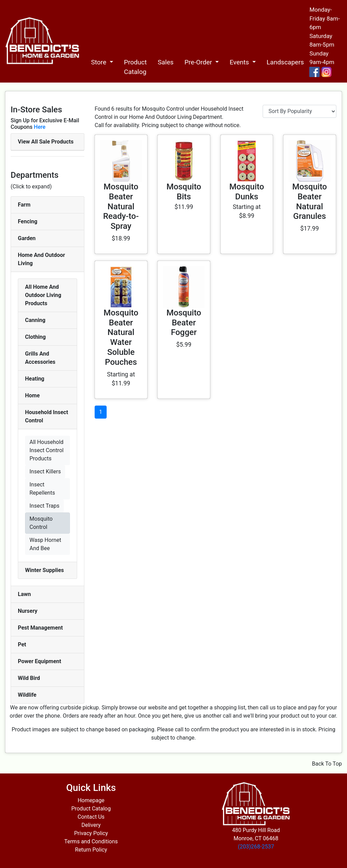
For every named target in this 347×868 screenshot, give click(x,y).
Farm (24, 205)
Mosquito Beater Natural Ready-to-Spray (121, 206)
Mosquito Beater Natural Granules (309, 201)
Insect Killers (45, 472)
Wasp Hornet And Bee (45, 544)
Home (32, 395)
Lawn (24, 594)
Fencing (28, 221)
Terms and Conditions (91, 841)
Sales (166, 62)
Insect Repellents (42, 489)
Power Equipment (39, 661)
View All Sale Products (46, 142)
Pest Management (40, 628)
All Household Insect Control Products (46, 450)
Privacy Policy (91, 833)
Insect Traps (44, 506)
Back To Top (327, 764)
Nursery (28, 611)
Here (40, 127)
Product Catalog (135, 67)
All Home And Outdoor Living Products (43, 295)
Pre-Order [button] (199, 62)
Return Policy (91, 850)
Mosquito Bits (184, 192)
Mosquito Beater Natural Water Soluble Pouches (121, 337)
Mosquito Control (41, 523)
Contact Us (91, 817)
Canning (35, 320)
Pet (22, 644)
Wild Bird (29, 678)
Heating (35, 379)
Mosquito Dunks (247, 192)
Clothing (35, 337)
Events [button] (240, 62)
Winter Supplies (44, 570)
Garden (27, 238)
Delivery (91, 825)
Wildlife (27, 695)
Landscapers (285, 62)
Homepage (91, 800)
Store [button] (99, 62)
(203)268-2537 (256, 847)
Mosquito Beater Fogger (184, 323)
